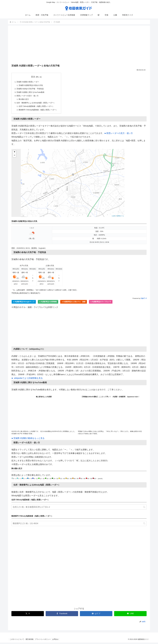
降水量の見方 (24, 100)
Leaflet (114, 217)
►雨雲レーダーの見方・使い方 (119, 135)
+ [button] (15, 154)
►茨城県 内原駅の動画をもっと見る (28, 440)
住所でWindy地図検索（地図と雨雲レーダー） (38, 108)
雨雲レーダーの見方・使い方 (28, 97)
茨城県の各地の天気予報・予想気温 (31, 89)
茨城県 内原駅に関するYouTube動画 (31, 93)
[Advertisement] (79, 46)
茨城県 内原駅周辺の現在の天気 (32, 86)
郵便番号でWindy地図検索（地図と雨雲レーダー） (39, 111)
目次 (34, 77)
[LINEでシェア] (130, 615)
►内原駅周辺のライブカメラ (101, 303)
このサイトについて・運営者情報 (22, 641)
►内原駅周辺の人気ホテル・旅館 (74, 303)
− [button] (15, 157)
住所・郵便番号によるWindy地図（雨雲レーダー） (37, 104)
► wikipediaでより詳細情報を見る (27, 380)
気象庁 (144, 300)
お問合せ (58, 641)
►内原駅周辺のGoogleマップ (24, 303)
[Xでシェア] (28, 615)
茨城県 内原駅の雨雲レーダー (29, 82)
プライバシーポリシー (44, 641)
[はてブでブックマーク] (96, 615)
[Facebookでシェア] (62, 615)
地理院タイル (120, 217)
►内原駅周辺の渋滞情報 (48, 303)
